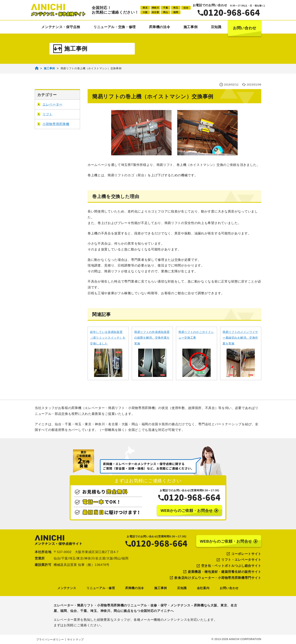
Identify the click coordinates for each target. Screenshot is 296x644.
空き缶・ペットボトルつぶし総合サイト (231, 566)
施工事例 (191, 27)
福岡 (176, 12)
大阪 (145, 12)
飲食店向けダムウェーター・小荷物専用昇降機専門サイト (218, 578)
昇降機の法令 (160, 27)
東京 (145, 8)
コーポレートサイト (246, 554)
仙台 (186, 8)
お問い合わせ (245, 28)
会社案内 (203, 588)
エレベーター (50, 104)
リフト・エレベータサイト (241, 560)
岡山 (165, 12)
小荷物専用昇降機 (53, 124)
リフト (45, 114)
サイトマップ (76, 639)
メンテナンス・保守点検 (61, 27)
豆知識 (216, 27)
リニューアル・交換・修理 (115, 27)
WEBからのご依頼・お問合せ (189, 511)
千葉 (165, 8)
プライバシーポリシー (50, 639)
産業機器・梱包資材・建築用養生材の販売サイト (225, 572)
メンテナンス (67, 588)
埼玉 (176, 8)
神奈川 (155, 8)
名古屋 (155, 12)
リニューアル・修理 (101, 588)
